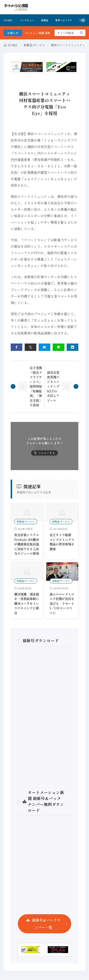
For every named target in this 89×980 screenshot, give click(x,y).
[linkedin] (73, 347)
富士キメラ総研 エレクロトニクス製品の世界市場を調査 (62, 542)
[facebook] (16, 347)
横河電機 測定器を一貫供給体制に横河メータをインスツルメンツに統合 (27, 603)
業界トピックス (64, 20)
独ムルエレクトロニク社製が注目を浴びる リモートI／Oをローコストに (62, 603)
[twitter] (30, 347)
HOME (8, 20)
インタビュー (27, 20)
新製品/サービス (34, 45)
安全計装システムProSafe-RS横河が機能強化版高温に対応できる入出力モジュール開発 (27, 544)
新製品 (45, 20)
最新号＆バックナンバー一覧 (46, 924)
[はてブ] (44, 347)
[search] (82, 33)
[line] (59, 347)
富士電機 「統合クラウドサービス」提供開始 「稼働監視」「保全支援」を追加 (36, 386)
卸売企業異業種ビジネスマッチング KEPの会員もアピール (53, 386)
